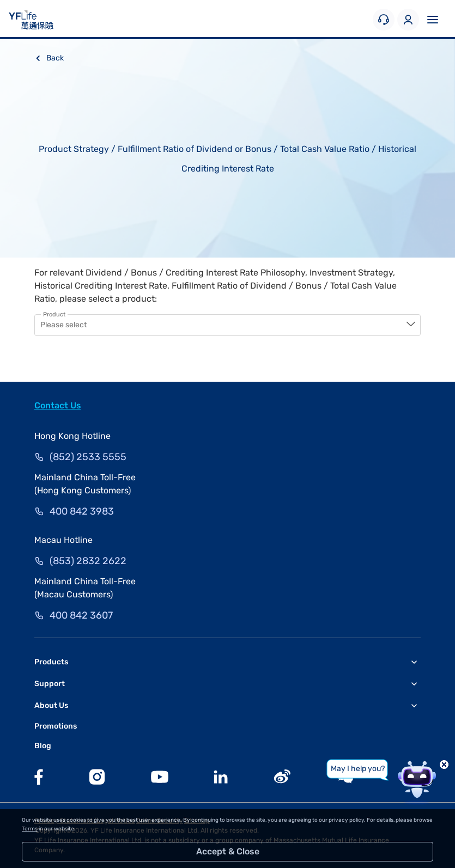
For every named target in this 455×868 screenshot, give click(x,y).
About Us (51, 705)
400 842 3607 (81, 615)
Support (50, 684)
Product (54, 315)
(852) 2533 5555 (88, 457)
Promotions (56, 726)
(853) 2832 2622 (88, 561)
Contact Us (58, 405)
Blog (43, 746)
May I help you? (358, 769)
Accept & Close (228, 851)
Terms (30, 829)
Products (51, 662)
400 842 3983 (82, 511)
